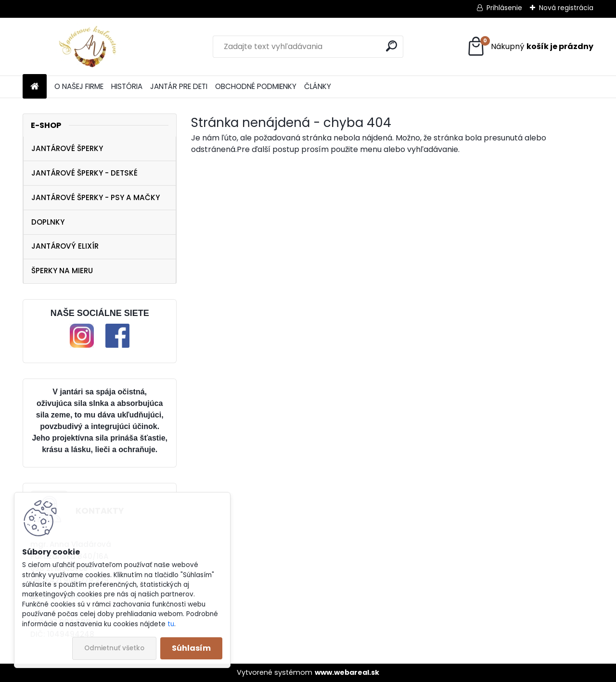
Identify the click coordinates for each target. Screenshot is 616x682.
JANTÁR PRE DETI (179, 86)
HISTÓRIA (127, 86)
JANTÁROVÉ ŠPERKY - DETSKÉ (84, 173)
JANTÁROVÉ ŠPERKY (67, 148)
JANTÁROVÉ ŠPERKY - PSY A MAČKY (96, 197)
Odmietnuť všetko (114, 648)
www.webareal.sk (347, 672)
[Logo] (89, 47)
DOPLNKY (48, 222)
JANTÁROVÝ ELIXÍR (65, 246)
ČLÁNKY (318, 86)
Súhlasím (191, 648)
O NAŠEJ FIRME (79, 86)
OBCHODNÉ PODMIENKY (256, 86)
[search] (391, 46)
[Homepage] (35, 87)
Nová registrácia (566, 8)
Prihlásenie (504, 8)
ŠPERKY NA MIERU (62, 271)
